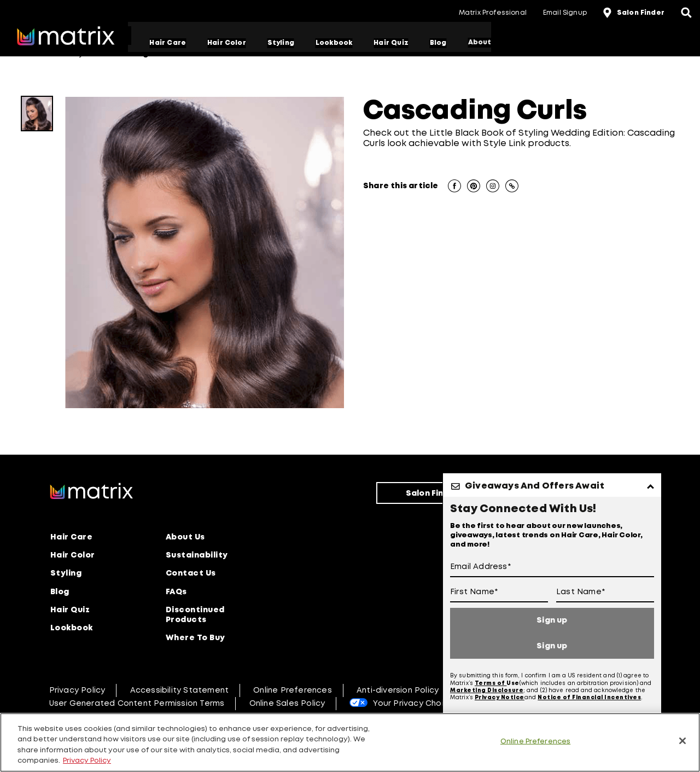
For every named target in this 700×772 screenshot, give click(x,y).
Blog (441, 43)
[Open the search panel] (686, 14)
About (483, 43)
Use (513, 683)
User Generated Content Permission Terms (137, 702)
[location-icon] (609, 14)
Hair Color (230, 43)
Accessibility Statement (180, 689)
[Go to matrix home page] (66, 37)
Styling (284, 43)
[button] (454, 187)
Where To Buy (196, 636)
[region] (350, 742)
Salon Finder (432, 493)
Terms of (491, 683)
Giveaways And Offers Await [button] (535, 486)
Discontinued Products (195, 613)
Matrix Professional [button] (493, 13)
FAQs (176, 590)
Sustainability (197, 554)
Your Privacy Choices (416, 702)
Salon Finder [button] (641, 13)
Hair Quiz (394, 43)
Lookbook (337, 43)
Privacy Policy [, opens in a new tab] (87, 761)
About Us (185, 536)
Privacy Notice (500, 697)
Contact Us (191, 572)
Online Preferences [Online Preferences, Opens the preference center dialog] (535, 742)
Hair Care (171, 43)
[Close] (682, 741)
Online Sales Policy (287, 702)
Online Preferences (293, 689)
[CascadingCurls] (37, 114)
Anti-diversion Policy (398, 689)
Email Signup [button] (565, 13)
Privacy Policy (77, 689)
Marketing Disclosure (487, 690)
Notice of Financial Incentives (589, 697)
